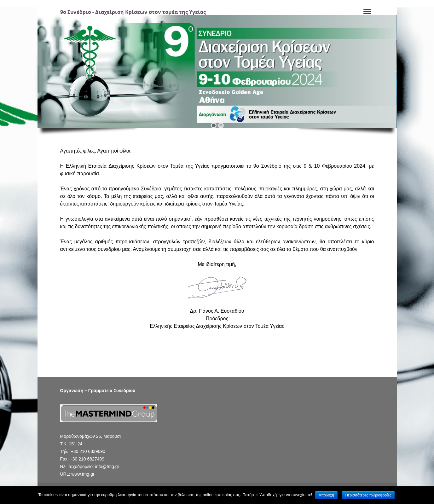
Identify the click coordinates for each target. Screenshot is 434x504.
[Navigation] (367, 12)
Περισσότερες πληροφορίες (368, 495)
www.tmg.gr (83, 474)
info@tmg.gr (107, 466)
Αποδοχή (326, 495)
